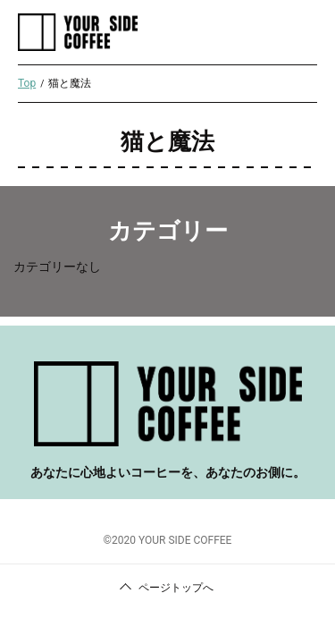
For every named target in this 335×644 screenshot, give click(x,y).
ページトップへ (176, 588)
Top (27, 83)
